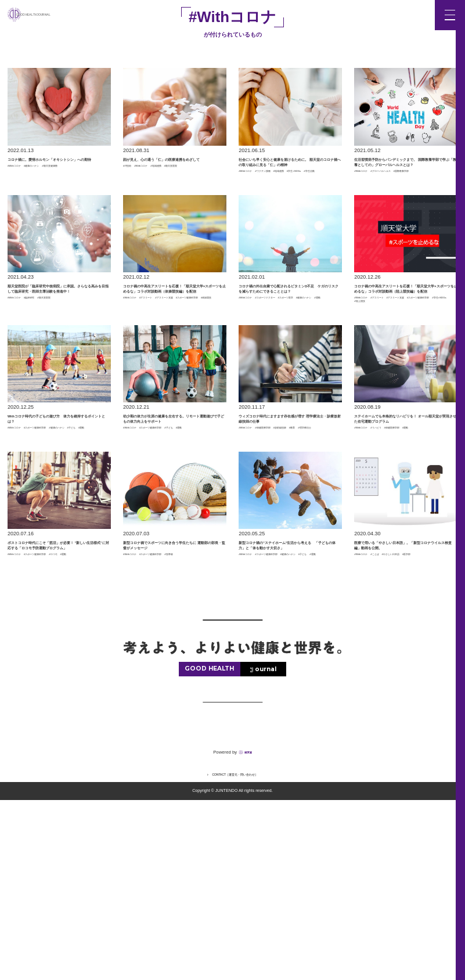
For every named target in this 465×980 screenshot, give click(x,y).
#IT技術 (132, 188)
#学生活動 (317, 216)
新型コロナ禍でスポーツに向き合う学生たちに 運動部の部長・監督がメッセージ (173, 692)
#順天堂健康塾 (25, 194)
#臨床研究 (54, 384)
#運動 (326, 390)
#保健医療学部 (291, 553)
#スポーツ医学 (256, 390)
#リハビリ (401, 553)
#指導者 (132, 722)
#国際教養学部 (371, 216)
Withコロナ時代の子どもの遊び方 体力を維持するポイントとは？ (57, 529)
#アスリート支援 (143, 390)
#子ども (57, 559)
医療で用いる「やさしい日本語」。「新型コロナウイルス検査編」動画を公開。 (403, 692)
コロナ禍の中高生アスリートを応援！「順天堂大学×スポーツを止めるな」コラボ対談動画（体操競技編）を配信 (174, 355)
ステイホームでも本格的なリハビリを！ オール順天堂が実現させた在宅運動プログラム (404, 529)
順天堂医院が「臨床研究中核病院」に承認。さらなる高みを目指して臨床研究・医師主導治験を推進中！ (56, 355)
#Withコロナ (22, 188)
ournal (266, 849)
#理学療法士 (308, 559)
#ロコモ (17, 733)
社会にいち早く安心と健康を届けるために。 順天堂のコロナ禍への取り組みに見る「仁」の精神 (288, 181)
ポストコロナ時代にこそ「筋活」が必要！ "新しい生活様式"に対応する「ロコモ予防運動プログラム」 (58, 697)
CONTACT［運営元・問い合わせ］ (235, 954)
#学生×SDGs (284, 216)
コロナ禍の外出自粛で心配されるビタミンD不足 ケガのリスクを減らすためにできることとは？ (290, 355)
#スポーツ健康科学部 (193, 390)
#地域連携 (194, 188)
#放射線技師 (253, 559)
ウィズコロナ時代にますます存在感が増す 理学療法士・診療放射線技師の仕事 (288, 529)
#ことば (399, 715)
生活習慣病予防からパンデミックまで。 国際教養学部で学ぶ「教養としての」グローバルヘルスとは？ (403, 181)
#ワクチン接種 (291, 210)
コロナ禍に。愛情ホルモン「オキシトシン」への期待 (56, 170)
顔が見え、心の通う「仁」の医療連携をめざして (172, 170)
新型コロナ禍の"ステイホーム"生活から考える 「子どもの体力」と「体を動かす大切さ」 (289, 692)
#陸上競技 (403, 396)
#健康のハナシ (60, 188)
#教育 (281, 559)
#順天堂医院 (138, 194)
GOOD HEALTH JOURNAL (66, 15)
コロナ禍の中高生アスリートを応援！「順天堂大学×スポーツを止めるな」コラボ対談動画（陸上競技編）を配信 (405, 355)
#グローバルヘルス (412, 210)
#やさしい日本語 (374, 722)
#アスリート (172, 384)
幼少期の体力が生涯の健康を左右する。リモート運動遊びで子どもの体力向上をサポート (172, 529)
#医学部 (409, 722)
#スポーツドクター (296, 384)
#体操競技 (135, 396)
